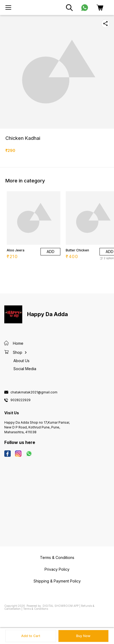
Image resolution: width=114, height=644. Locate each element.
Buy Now (83, 636)
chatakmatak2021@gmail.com (34, 392)
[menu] (8, 7)
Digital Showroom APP (61, 606)
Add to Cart (31, 636)
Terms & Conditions (36, 609)
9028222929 (21, 400)
